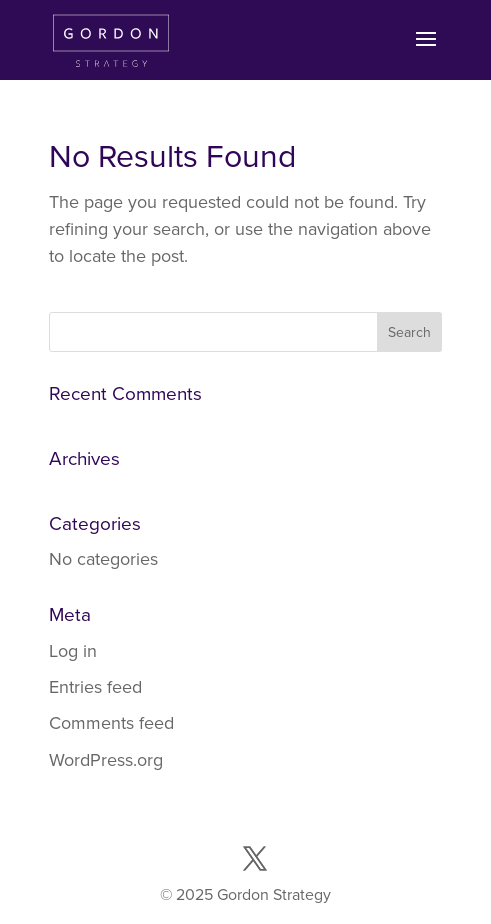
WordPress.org (106, 760)
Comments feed (111, 723)
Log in (73, 651)
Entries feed (95, 687)
